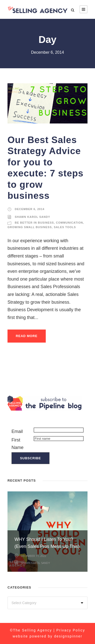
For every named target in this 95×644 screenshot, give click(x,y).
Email (17, 431)
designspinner (68, 636)
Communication (69, 223)
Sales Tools (65, 227)
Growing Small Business (30, 227)
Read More (27, 336)
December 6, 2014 (30, 209)
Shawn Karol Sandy (32, 217)
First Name (17, 444)
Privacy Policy (71, 630)
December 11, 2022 (33, 556)
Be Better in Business (34, 223)
